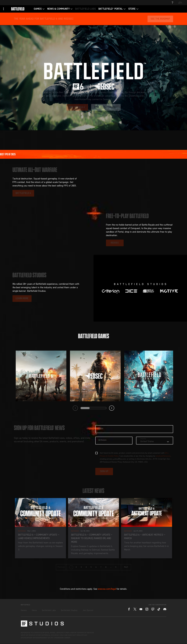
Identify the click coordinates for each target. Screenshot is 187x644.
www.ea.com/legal (107, 589)
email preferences (163, 456)
